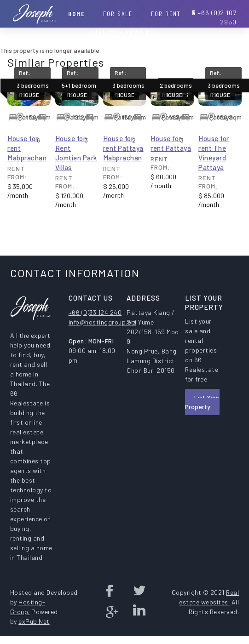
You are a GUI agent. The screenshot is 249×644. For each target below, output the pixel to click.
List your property (124, 32)
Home (76, 14)
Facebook (110, 590)
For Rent (166, 14)
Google (110, 611)
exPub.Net (34, 621)
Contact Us (124, 50)
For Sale (118, 14)
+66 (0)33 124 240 (95, 312)
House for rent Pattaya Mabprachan (123, 148)
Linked (139, 611)
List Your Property (202, 402)
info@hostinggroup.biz (102, 322)
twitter (139, 590)
